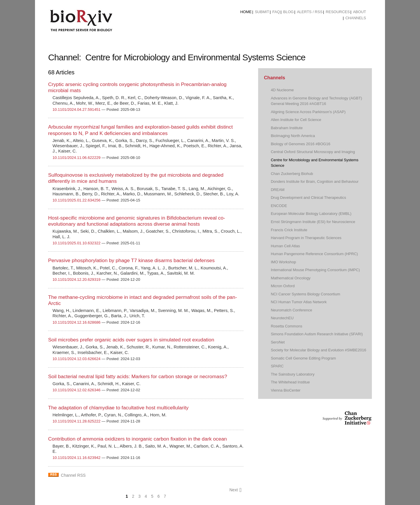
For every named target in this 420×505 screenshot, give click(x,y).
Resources (338, 12)
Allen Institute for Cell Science (296, 120)
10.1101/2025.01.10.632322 (77, 243)
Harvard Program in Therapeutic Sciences (306, 238)
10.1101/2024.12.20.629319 (77, 279)
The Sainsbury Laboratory (293, 374)
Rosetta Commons (286, 326)
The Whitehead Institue (290, 382)
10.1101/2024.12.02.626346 (77, 390)
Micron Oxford (283, 286)
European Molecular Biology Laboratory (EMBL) (311, 214)
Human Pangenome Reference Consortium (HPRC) (314, 254)
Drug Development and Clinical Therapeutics (308, 198)
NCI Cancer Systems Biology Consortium (305, 294)
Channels (356, 18)
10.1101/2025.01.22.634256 (77, 200)
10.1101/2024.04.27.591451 (77, 109)
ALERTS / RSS (310, 12)
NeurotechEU (282, 318)
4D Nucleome (282, 90)
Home (246, 12)
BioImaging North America (293, 136)
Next (235, 490)
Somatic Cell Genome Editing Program (303, 358)
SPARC (277, 366)
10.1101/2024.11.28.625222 (77, 421)
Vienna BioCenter (286, 390)
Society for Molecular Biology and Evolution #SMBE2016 (318, 350)
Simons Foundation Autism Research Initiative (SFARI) (317, 334)
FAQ (276, 12)
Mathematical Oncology (290, 278)
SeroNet (278, 342)
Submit (262, 12)
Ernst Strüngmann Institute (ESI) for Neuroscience (313, 222)
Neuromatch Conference (291, 310)
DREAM (278, 190)
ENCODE (279, 206)
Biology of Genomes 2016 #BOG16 (300, 144)
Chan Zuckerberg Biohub (292, 174)
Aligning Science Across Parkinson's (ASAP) (308, 112)
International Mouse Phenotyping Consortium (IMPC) (315, 270)
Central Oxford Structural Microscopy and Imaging (313, 152)
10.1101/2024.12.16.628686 (77, 322)
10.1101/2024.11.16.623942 (77, 458)
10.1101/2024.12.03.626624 (77, 359)
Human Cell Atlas (285, 246)
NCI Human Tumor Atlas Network (299, 302)
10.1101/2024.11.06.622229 (77, 158)
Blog (288, 12)
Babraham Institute (287, 128)
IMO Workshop (283, 262)
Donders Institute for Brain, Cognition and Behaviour (315, 182)
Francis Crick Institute (289, 230)
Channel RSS (73, 475)
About (359, 12)
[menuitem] (246, 12)
